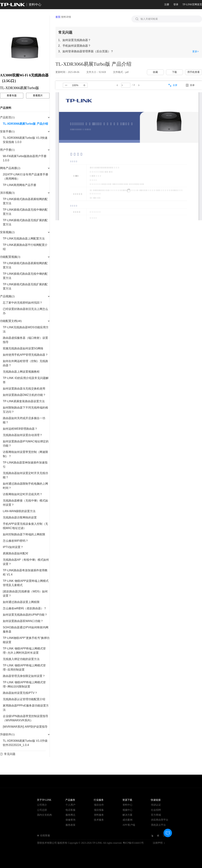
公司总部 (42, 810)
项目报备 (99, 810)
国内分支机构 (44, 815)
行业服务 (99, 800)
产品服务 (70, 800)
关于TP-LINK (44, 800)
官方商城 (156, 815)
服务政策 (70, 825)
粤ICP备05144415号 (133, 843)
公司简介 (42, 805)
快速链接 (156, 800)
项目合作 (99, 805)
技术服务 (99, 820)
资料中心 (127, 805)
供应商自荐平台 (160, 820)
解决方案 (127, 815)
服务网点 (70, 815)
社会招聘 (156, 810)
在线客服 (45, 836)
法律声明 (158, 843)
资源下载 (127, 800)
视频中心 (127, 810)
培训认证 (156, 805)
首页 (58, 17)
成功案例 (127, 820)
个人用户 (70, 805)
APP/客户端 (129, 825)
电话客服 (70, 810)
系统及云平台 (158, 825)
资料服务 (99, 815)
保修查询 (70, 820)
